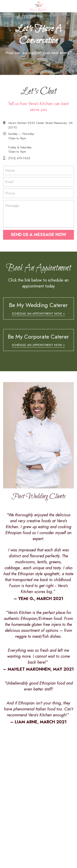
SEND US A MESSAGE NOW (38, 235)
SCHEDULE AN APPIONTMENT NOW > (38, 314)
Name (10, 170)
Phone (10, 193)
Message (12, 206)
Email (9, 182)
